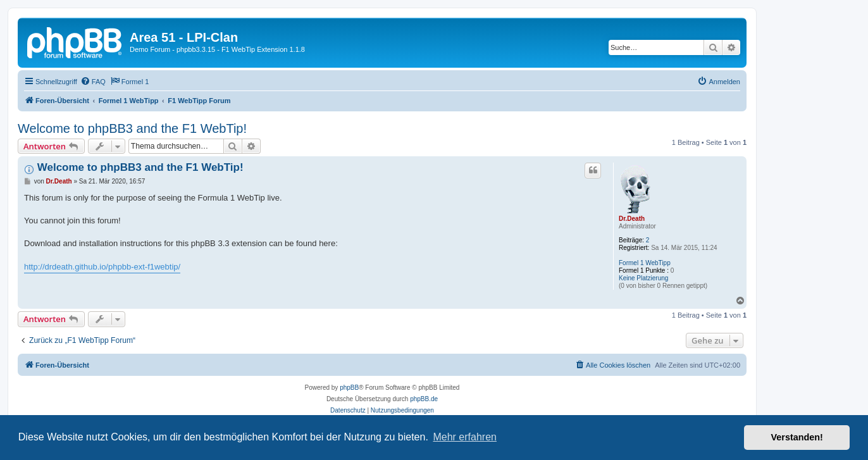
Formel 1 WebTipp (645, 263)
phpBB (349, 388)
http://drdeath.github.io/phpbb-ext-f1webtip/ (102, 267)
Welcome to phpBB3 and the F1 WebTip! (132, 128)
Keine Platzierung (643, 278)
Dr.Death (632, 219)
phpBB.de (424, 399)
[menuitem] (93, 82)
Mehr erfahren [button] (465, 437)
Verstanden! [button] (797, 437)
